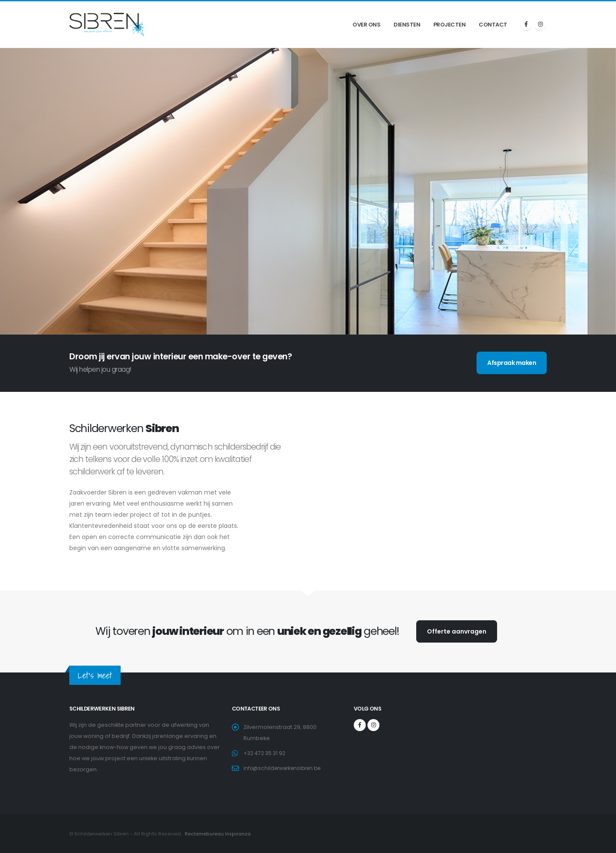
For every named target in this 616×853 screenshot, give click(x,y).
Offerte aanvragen (457, 631)
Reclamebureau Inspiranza (218, 834)
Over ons (366, 25)
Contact (493, 25)
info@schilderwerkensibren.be (286, 768)
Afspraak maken (512, 363)
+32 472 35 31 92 (266, 753)
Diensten (407, 25)
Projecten (450, 25)
